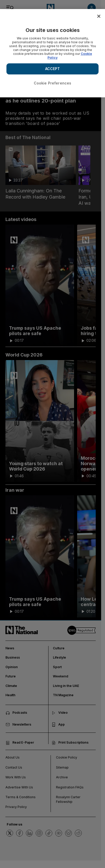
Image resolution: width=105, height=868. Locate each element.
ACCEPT (53, 69)
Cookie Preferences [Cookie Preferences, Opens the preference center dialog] (53, 83)
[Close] (99, 16)
